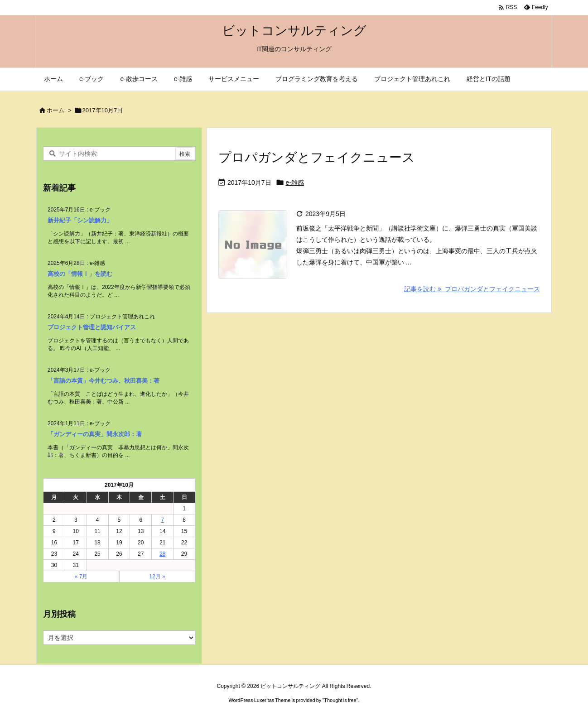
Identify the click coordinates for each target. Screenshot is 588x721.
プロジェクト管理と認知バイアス (92, 327)
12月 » (157, 577)
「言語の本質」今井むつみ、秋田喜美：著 (104, 381)
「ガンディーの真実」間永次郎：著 (95, 434)
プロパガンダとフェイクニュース (317, 157)
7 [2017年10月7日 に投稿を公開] (162, 520)
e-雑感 (295, 183)
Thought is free (340, 700)
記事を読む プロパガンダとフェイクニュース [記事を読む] (472, 289)
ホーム (55, 110)
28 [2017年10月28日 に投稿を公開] (162, 554)
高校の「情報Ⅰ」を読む (80, 274)
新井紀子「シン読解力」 (80, 220)
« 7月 (81, 577)
